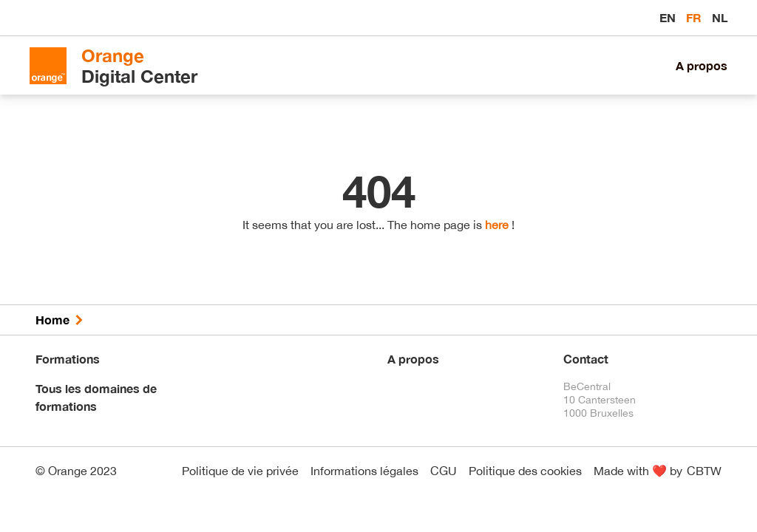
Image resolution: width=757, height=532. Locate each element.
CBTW (704, 471)
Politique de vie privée (240, 471)
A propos (702, 65)
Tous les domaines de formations (96, 397)
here (497, 225)
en (669, 17)
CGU (444, 471)
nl (720, 17)
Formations (68, 359)
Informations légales (364, 471)
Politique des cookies (525, 471)
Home (52, 320)
